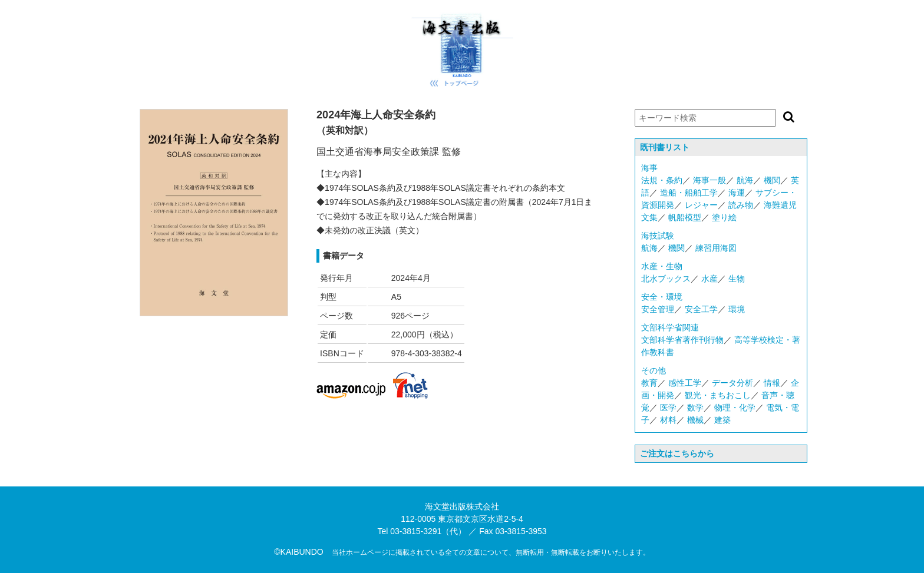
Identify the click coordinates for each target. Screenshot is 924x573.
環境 (737, 309)
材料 (668, 420)
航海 (745, 180)
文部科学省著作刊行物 (682, 340)
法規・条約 (662, 180)
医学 (668, 408)
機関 (772, 180)
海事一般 (709, 180)
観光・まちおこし (718, 395)
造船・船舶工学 (689, 193)
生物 (737, 279)
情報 (772, 383)
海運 (737, 193)
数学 (695, 408)
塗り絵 (724, 217)
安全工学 (701, 309)
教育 (649, 383)
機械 (695, 420)
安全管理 (658, 309)
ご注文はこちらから (677, 453)
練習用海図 (716, 248)
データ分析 (732, 383)
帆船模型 (685, 217)
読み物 (741, 205)
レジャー (701, 205)
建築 (722, 420)
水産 (709, 279)
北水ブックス (666, 279)
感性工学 (685, 383)
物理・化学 (735, 408)
